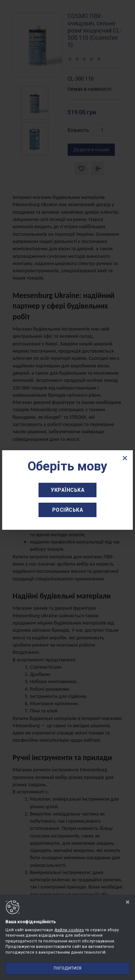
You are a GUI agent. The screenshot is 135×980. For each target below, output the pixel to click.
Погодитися (67, 968)
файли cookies (69, 930)
